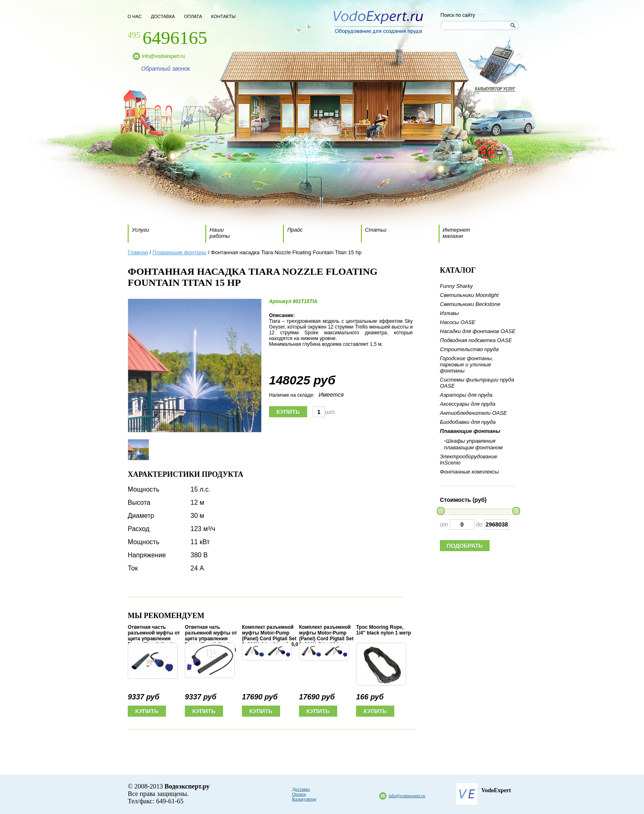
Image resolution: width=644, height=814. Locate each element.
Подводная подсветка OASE (476, 340)
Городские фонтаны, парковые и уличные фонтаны (467, 364)
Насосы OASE (458, 322)
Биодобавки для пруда (468, 422)
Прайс (295, 230)
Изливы (449, 313)
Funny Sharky (456, 286)
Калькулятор (304, 799)
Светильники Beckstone (470, 304)
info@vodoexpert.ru (164, 56)
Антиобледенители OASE (473, 413)
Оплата (299, 794)
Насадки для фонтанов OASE (478, 331)
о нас (135, 16)
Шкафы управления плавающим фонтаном (473, 444)
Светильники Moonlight (469, 295)
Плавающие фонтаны (179, 252)
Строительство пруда (469, 349)
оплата (193, 16)
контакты (223, 16)
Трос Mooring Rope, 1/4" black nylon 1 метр (384, 630)
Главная (138, 252)
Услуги (140, 230)
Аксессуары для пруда (468, 404)
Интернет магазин (457, 233)
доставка (163, 16)
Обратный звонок (166, 69)
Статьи (376, 230)
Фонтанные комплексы (469, 472)
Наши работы (220, 233)
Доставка (301, 789)
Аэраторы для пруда (466, 395)
